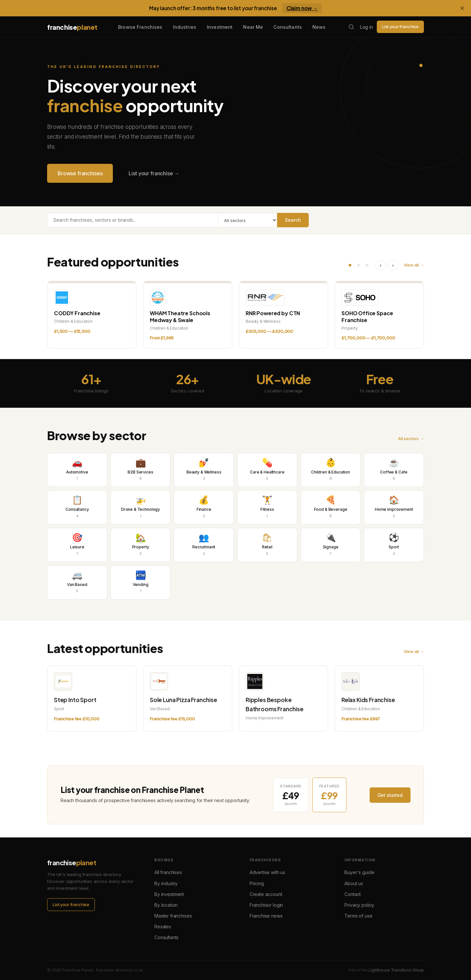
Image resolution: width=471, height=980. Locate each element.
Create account (266, 894)
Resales (163, 927)
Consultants (288, 27)
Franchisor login (266, 905)
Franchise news (266, 916)
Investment (220, 27)
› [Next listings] (393, 265)
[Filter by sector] (247, 220)
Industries (185, 27)
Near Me (253, 27)
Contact (353, 894)
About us (354, 883)
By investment (169, 894)
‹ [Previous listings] (381, 265)
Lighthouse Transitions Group (396, 970)
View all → (414, 265)
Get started (390, 795)
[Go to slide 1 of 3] (350, 265)
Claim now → (302, 8)
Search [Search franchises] (293, 220)
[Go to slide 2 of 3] (358, 265)
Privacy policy (359, 905)
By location (166, 905)
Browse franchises (80, 173)
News (319, 27)
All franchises (168, 872)
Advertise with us (267, 872)
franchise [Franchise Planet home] (72, 27)
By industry (166, 883)
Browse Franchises (140, 27)
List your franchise (400, 26)
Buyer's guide (359, 872)
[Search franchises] (351, 27)
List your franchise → (154, 173)
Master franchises (173, 916)
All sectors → (411, 438)
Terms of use (358, 916)
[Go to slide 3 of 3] (367, 265)
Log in (366, 27)
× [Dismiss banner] (462, 8)
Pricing (257, 883)
